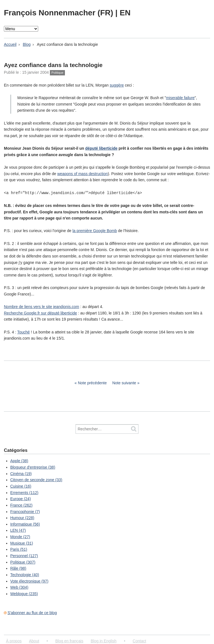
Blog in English (104, 641)
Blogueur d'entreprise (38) (33, 467)
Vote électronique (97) (29, 581)
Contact (139, 641)
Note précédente (92, 383)
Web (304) (19, 587)
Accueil (10, 44)
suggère (117, 85)
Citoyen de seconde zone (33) (36, 480)
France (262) (21, 505)
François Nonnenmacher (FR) (60, 13)
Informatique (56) (25, 524)
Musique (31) (22, 543)
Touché (24, 332)
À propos (14, 641)
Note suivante (124, 383)
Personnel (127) (24, 555)
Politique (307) (23, 562)
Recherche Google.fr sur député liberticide (40, 313)
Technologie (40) (25, 574)
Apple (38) (19, 461)
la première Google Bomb (95, 230)
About (34, 641)
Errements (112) (24, 492)
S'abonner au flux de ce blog (32, 612)
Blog (27, 44)
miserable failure (180, 98)
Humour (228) (22, 517)
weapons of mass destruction (82, 174)
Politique (58, 73)
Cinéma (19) (21, 473)
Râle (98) (18, 568)
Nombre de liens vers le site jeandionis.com (42, 306)
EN (125, 13)
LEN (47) (18, 530)
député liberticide (101, 148)
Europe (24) (21, 498)
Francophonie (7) (25, 511)
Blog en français (69, 641)
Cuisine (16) (21, 486)
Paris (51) (19, 549)
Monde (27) (20, 536)
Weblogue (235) (24, 593)
